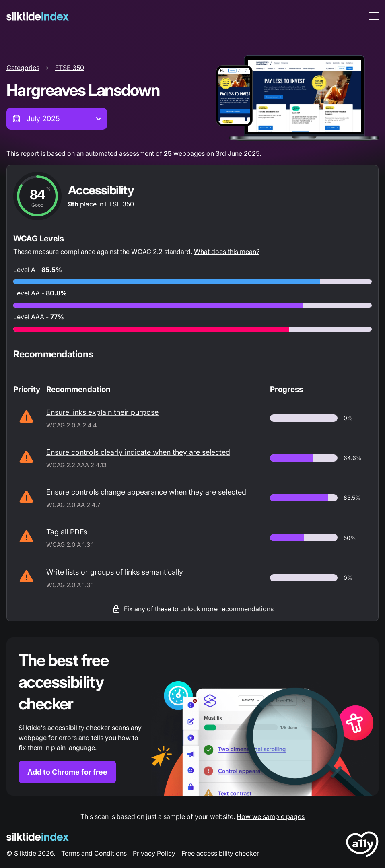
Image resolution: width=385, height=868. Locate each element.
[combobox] (57, 119)
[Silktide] (38, 16)
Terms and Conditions (94, 853)
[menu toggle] (374, 16)
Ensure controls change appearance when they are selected (146, 492)
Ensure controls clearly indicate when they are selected (138, 452)
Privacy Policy (154, 853)
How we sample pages (271, 816)
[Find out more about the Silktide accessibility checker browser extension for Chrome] (192, 716)
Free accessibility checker (220, 853)
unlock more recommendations (227, 609)
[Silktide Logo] (38, 837)
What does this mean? (227, 252)
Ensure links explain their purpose (102, 412)
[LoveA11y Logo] (362, 846)
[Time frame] (57, 119)
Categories (23, 68)
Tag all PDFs (67, 532)
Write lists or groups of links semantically (115, 572)
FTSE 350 (70, 68)
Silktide (25, 853)
